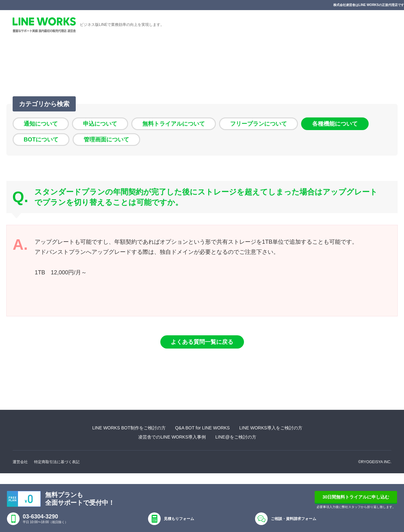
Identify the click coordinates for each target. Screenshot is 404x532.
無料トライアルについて (174, 124)
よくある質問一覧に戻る (202, 342)
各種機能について (335, 124)
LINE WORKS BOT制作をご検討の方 (129, 428)
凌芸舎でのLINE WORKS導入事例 (172, 437)
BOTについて (41, 140)
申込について (100, 124)
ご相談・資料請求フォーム (294, 519)
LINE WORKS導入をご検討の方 (271, 428)
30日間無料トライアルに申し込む (356, 497)
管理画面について (106, 140)
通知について (41, 124)
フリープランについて (258, 124)
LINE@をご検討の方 (236, 437)
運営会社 (20, 462)
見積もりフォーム (179, 519)
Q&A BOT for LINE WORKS (202, 428)
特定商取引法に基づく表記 (57, 462)
